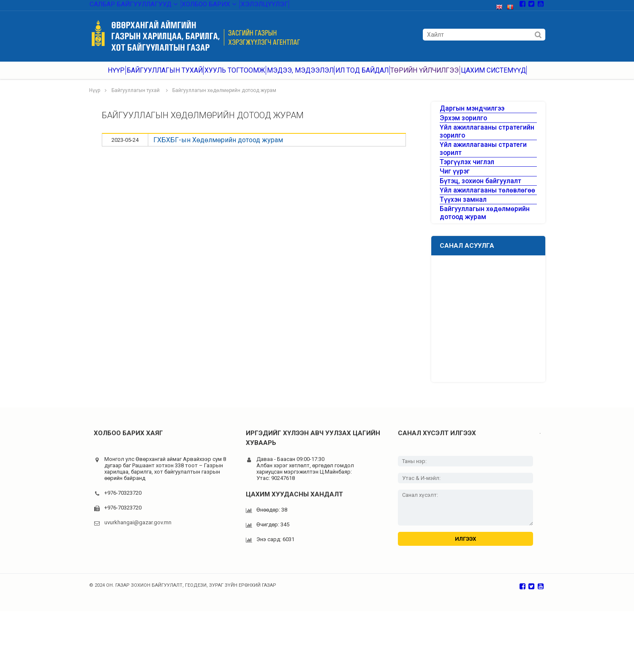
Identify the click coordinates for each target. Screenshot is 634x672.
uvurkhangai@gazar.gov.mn (138, 578)
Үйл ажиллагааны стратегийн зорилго (480, 153)
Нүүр (119, 76)
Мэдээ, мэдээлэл (303, 76)
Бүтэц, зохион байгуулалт (475, 217)
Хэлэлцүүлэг (249, 6)
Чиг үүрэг (453, 202)
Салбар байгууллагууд (129, 6)
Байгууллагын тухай (170, 76)
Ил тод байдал (365, 76)
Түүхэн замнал (460, 248)
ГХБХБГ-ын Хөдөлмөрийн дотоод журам (218, 148)
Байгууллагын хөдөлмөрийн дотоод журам (224, 99)
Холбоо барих (197, 6)
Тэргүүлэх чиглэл (463, 187)
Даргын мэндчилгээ (468, 120)
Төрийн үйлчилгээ (428, 76)
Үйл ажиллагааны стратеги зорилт (487, 172)
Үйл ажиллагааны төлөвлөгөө (479, 232)
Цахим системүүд (495, 76)
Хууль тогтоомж (238, 76)
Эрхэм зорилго (460, 135)
